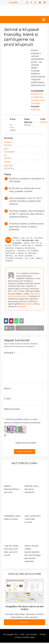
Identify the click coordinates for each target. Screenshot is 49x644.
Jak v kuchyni (32, 634)
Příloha (44, 122)
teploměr (8, 165)
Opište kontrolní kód (25, 443)
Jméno (8, 388)
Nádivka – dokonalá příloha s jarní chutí (12, 489)
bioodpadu (22, 306)
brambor (8, 142)
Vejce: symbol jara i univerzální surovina (33, 519)
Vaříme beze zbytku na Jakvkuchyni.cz (24, 295)
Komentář (10, 353)
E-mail (8, 399)
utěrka (7, 162)
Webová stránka (12, 409)
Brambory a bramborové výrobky (37, 97)
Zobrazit (25, 622)
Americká (35, 110)
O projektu (13, 2)
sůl (5, 155)
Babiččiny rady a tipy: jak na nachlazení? (32, 489)
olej (6, 149)
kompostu (28, 304)
